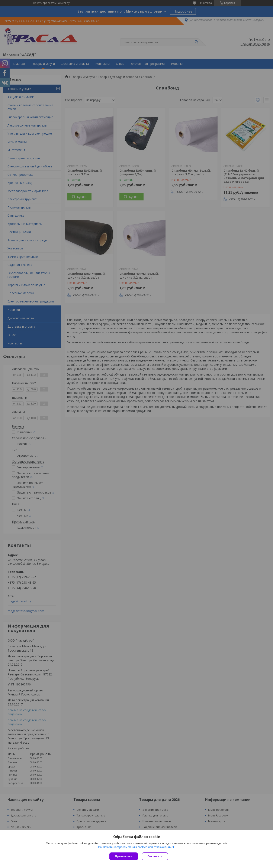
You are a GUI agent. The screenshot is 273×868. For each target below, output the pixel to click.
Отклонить (155, 856)
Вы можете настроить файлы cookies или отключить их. (135, 847)
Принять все (124, 856)
